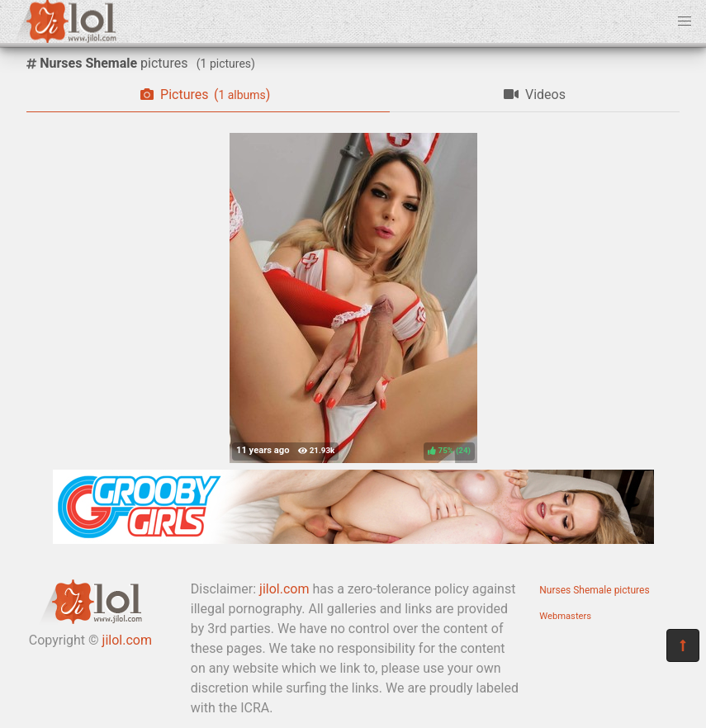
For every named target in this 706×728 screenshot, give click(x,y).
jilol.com (127, 640)
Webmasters (565, 616)
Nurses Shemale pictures (594, 590)
